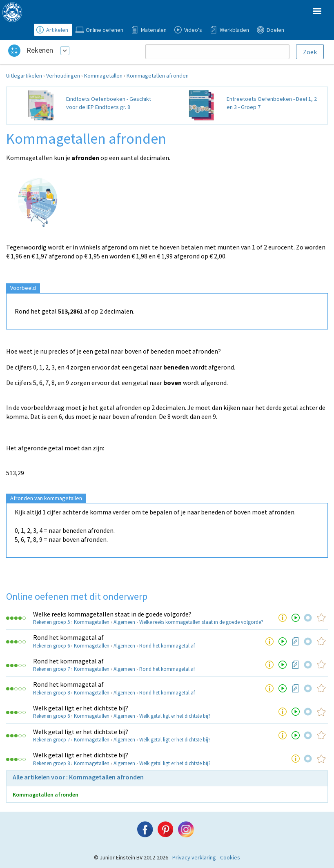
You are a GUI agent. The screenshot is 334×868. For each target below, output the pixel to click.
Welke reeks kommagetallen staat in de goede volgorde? (112, 614)
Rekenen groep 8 (51, 693)
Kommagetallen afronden (158, 76)
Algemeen (124, 622)
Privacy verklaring (194, 857)
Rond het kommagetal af (68, 637)
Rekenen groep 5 (51, 622)
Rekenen (40, 50)
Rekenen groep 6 (51, 646)
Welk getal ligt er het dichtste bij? (81, 708)
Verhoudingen (63, 76)
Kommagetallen (103, 76)
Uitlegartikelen (24, 76)
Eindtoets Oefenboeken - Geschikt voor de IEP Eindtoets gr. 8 (109, 103)
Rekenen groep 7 (51, 669)
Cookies (230, 857)
